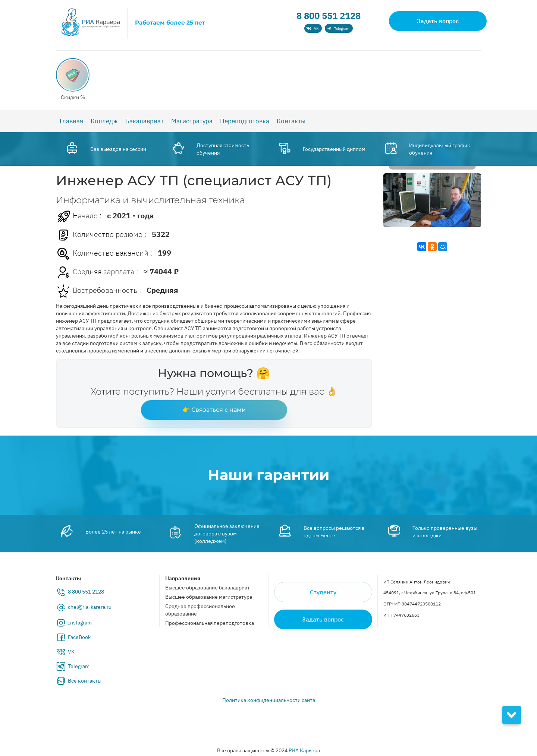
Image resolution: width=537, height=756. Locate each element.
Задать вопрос (438, 21)
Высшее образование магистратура (209, 597)
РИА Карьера (304, 750)
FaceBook (79, 637)
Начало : (79, 216)
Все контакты (85, 681)
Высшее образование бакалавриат (208, 588)
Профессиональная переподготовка (210, 623)
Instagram (80, 623)
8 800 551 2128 (329, 16)
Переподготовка (245, 121)
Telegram (79, 666)
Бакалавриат (145, 121)
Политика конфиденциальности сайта (269, 700)
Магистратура (192, 121)
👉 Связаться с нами (214, 410)
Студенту (323, 592)
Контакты (291, 121)
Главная (71, 121)
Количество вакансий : (104, 254)
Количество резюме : (101, 235)
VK (71, 652)
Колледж (104, 121)
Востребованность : (98, 291)
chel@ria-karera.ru (90, 607)
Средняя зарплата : (97, 272)
